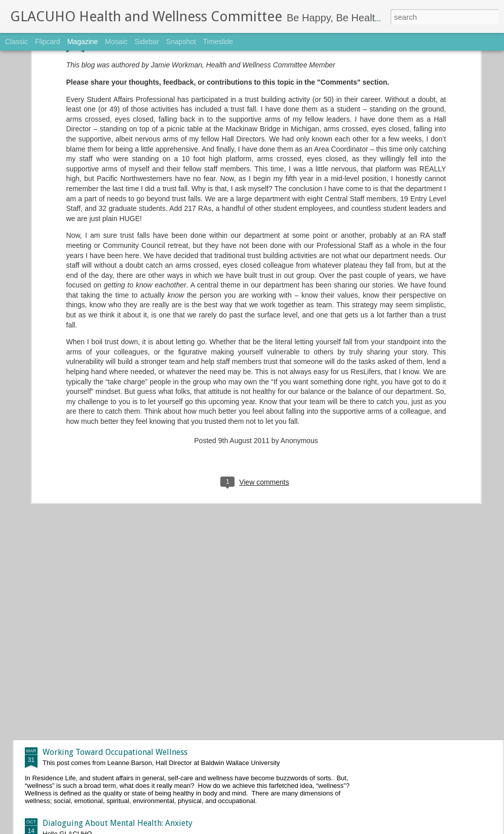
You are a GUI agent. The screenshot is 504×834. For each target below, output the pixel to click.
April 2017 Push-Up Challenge (212, 637)
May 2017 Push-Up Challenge (210, 522)
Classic (16, 42)
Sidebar (147, 42)
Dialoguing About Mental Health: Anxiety (118, 823)
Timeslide (218, 42)
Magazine (83, 42)
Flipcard (48, 42)
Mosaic (116, 42)
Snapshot (181, 42)
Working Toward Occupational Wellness (115, 752)
